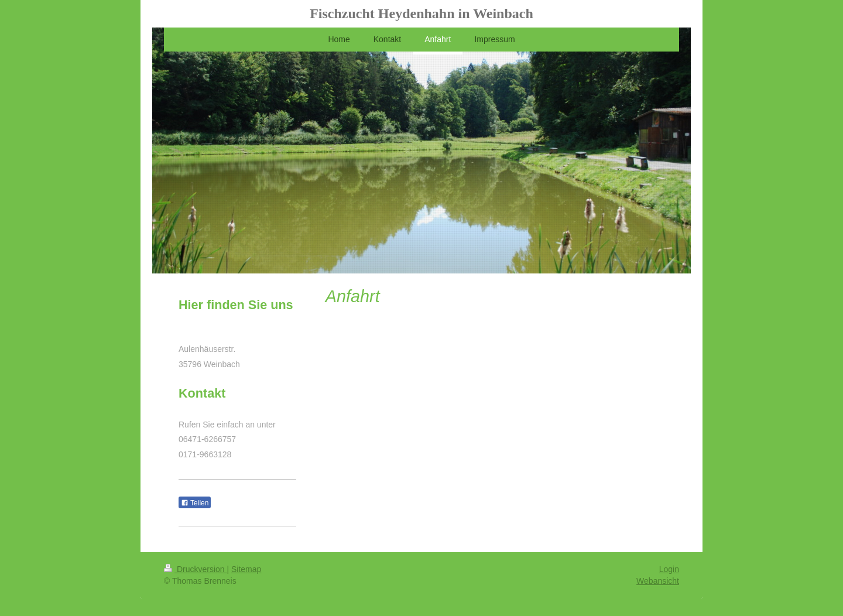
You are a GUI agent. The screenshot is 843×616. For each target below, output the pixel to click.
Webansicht (658, 581)
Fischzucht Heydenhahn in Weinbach (421, 13)
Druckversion (195, 569)
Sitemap (246, 569)
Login (669, 569)
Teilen (195, 503)
